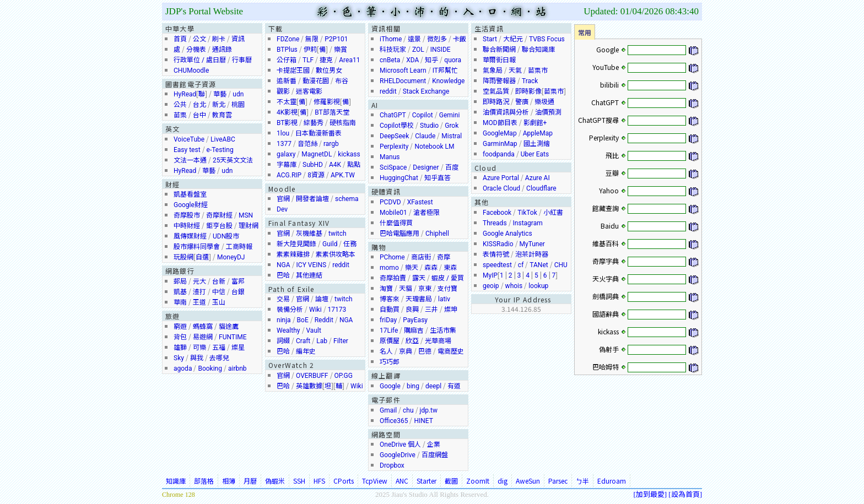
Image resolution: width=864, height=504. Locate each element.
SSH (299, 481)
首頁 (180, 39)
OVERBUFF (312, 376)
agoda (183, 368)
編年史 (306, 351)
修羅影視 (327, 102)
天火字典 (606, 278)
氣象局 (493, 71)
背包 (180, 337)
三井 (431, 310)
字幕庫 (287, 165)
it (331, 320)
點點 (354, 165)
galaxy (286, 154)
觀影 (283, 91)
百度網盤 (435, 455)
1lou (283, 133)
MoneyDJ (231, 257)
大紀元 (513, 39)
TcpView (375, 481)
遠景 (414, 39)
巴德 (425, 351)
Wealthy (288, 330)
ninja (284, 320)
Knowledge (448, 81)
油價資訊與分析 (506, 112)
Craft (303, 341)
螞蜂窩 (203, 327)
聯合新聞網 (499, 50)
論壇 (322, 299)
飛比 (612, 155)
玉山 (219, 302)
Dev (282, 209)
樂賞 (341, 50)
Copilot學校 (397, 126)
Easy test (187, 150)
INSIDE (441, 50)
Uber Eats (535, 154)
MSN (246, 215)
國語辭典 (606, 314)
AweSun (528, 481)
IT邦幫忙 (445, 71)
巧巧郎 (390, 362)
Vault (314, 330)
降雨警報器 (499, 81)
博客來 (390, 299)
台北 (199, 105)
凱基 (180, 292)
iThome (391, 39)
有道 (454, 386)
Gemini (450, 115)
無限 (312, 39)
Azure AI (538, 178)
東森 (450, 268)
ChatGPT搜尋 (598, 120)
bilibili (609, 85)
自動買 (390, 310)
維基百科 (606, 243)
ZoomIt (478, 481)
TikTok (527, 213)
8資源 (316, 175)
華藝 (220, 94)
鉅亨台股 (219, 226)
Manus (390, 157)
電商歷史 (451, 351)
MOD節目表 (500, 123)
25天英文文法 (233, 160)
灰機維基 (309, 234)
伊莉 (310, 50)
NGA (283, 265)
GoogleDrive (398, 455)
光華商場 (438, 341)
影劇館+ (535, 123)
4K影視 (287, 112)
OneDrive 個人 (400, 445)
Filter (341, 341)
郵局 (180, 281)
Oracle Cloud (501, 188)
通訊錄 (222, 50)
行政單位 (187, 60)
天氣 (515, 71)
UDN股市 (226, 236)
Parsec (558, 481)
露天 (419, 278)
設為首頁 (685, 494)
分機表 (196, 50)
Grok (452, 126)
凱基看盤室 (190, 194)
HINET (423, 421)
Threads (495, 223)
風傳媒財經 (190, 236)
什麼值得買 (396, 223)
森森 (431, 268)
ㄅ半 (582, 481)
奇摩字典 (606, 261)
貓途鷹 (229, 327)
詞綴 (283, 341)
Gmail (388, 410)
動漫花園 (316, 81)
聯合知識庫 (538, 50)
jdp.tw (429, 410)
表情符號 (496, 254)
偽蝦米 (275, 481)
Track (530, 81)
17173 (337, 310)
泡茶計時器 (532, 254)
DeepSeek (394, 136)
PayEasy (415, 320)
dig (503, 481)
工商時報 (239, 247)
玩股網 (183, 257)
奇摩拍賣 (393, 278)
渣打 (199, 292)
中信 (219, 292)
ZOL (418, 50)
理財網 (249, 226)
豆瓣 (612, 173)
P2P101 (336, 39)
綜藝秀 (314, 123)
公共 (180, 105)
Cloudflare (541, 188)
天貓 (406, 289)
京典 (406, 351)
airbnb (237, 368)
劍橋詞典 (606, 296)
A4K (335, 165)
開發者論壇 (312, 199)
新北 (219, 105)
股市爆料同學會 (197, 247)
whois (514, 286)
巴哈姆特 (606, 367)
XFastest (420, 202)
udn (238, 94)
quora (453, 60)
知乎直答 (438, 178)
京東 (425, 289)
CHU (561, 265)
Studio (429, 126)
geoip (491, 286)
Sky (179, 358)
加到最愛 (650, 494)
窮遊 (180, 327)
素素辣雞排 (293, 254)
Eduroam (612, 481)
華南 (180, 302)
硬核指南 (343, 123)
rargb (331, 144)
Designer (426, 167)
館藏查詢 (606, 208)
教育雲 (222, 115)
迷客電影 (309, 91)
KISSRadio (498, 244)
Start (490, 39)
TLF (308, 60)
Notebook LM (434, 147)
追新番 (287, 81)
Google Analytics (507, 234)
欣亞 (412, 341)
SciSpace (393, 167)
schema (347, 199)
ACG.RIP (289, 175)
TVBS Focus (547, 39)
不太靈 (287, 102)
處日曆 (216, 60)
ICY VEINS (312, 265)
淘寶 (386, 289)
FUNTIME (233, 337)
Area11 (349, 60)
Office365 (394, 421)
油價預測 (548, 112)
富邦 (238, 281)
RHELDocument (403, 81)
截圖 (451, 481)
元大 (199, 281)
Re (318, 320)
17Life (389, 330)
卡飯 (460, 39)
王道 (199, 302)
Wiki (315, 310)
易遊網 (203, 337)
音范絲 (307, 144)
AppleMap (538, 133)
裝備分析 (290, 310)
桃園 (238, 105)
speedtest (497, 265)
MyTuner (532, 244)
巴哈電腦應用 (399, 234)
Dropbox (392, 465)
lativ (444, 299)
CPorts (344, 481)
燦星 (238, 348)
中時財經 (187, 226)
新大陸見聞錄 (296, 244)
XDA (412, 60)
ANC (402, 481)
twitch (337, 234)
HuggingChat (399, 178)
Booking (210, 368)
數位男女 (329, 71)
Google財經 (191, 205)
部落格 (204, 481)
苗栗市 (538, 71)
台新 (219, 281)
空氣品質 (496, 91)
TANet (539, 265)
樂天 (412, 268)
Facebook (497, 213)
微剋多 (437, 39)
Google (390, 386)
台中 (199, 115)
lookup (538, 286)
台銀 (238, 292)
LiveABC (223, 139)
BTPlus (287, 50)
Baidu (610, 226)
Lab (322, 341)
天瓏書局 (419, 299)
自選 (202, 257)
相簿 (229, 481)
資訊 (238, 39)
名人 (386, 351)
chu (408, 410)
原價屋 (390, 341)
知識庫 (176, 481)
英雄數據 (309, 386)
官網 (283, 199)
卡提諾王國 (293, 71)
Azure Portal (501, 178)
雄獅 (180, 348)
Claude (425, 136)
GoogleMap (500, 133)
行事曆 (242, 60)
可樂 (199, 348)
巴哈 (283, 275)
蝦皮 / (441, 278)
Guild (330, 244)
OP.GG (344, 376)
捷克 (326, 60)
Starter (426, 481)
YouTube (606, 67)
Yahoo (609, 190)
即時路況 (496, 102)
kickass (349, 154)
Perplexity (394, 147)
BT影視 (287, 123)
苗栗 (180, 115)
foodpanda (499, 154)
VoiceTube (189, 139)
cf (521, 265)
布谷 (342, 81)
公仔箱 (287, 60)
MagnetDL (317, 154)
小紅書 (553, 213)
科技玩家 (393, 50)
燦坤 (451, 310)
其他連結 (309, 275)
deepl (433, 386)
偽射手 (609, 349)
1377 (284, 144)
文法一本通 (190, 160)
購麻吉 (414, 330)
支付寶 (447, 289)
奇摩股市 (187, 215)
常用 (585, 32)
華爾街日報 (499, 60)
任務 (350, 244)
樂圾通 (544, 102)
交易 (283, 299)
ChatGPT (393, 115)
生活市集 (443, 330)
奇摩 (444, 257)
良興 (412, 310)
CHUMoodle (191, 71)
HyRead (185, 94)
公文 (199, 39)
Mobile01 (393, 213)
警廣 (522, 102)
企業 (434, 445)
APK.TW (343, 175)
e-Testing (220, 150)
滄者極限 (426, 213)
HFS (319, 481)
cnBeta (390, 60)
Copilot (423, 115)
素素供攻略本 (336, 254)
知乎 (431, 60)
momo (389, 268)
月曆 (250, 481)
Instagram (528, 223)
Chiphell (437, 234)
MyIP (490, 275)
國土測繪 (537, 144)
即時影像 (528, 91)
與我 (197, 358)
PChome (392, 257)
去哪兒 (219, 358)
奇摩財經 (219, 215)
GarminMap (500, 144)
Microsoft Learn (403, 71)
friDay (388, 320)
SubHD (313, 165)
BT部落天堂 (332, 112)
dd (326, 320)
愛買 (457, 278)
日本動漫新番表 (318, 133)
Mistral (452, 136)
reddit (341, 265)
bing (413, 386)
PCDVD (390, 202)
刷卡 (219, 39)
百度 (452, 167)
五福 (219, 348)
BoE (303, 320)
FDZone (288, 39)
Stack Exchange (426, 91)
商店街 (421, 257)
